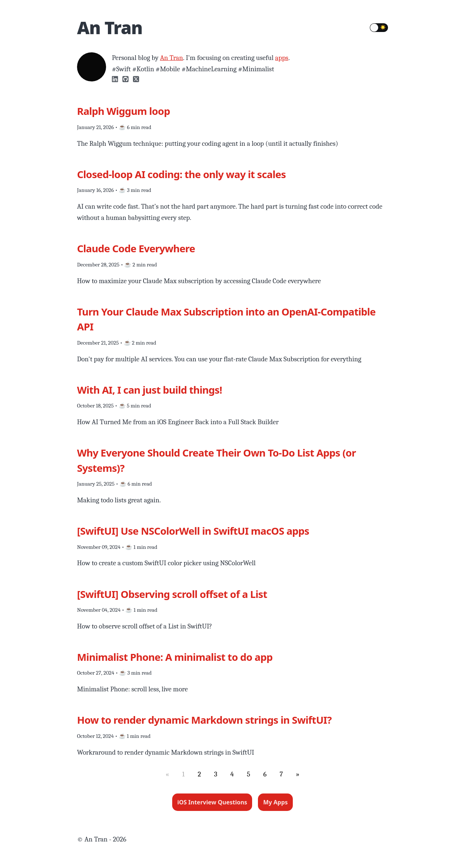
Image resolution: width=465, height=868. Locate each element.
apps (282, 58)
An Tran (110, 27)
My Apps (275, 802)
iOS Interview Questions (212, 802)
